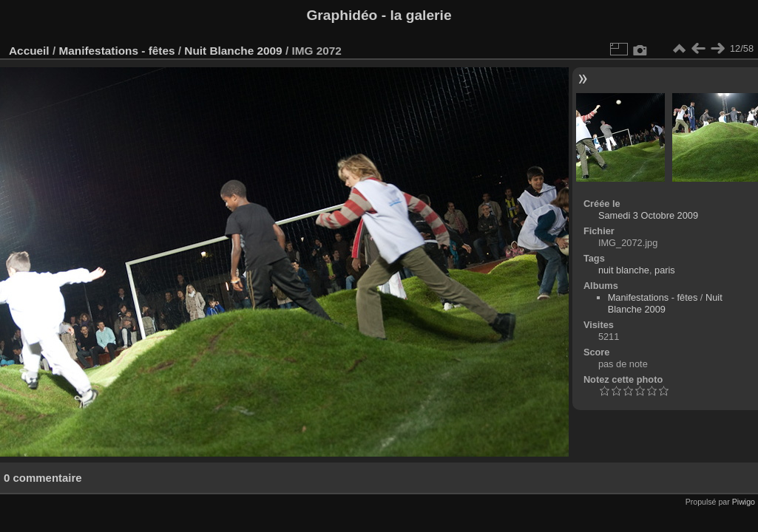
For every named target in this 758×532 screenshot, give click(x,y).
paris (665, 270)
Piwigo (744, 502)
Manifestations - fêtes (116, 51)
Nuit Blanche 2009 (233, 51)
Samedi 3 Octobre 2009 (648, 215)
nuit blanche (624, 270)
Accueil (29, 51)
